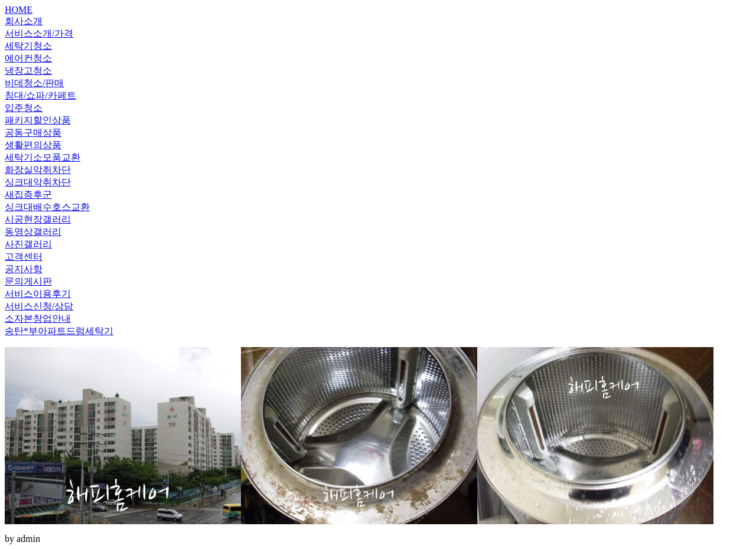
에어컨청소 (28, 58)
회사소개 (24, 21)
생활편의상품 (33, 145)
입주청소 (24, 108)
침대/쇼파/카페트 (40, 95)
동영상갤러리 (33, 232)
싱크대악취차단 (38, 182)
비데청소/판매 (34, 83)
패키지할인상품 (38, 120)
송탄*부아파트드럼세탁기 (59, 331)
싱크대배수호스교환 (47, 207)
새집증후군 (28, 195)
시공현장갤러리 (38, 219)
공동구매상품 (33, 133)
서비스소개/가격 (39, 33)
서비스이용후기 (38, 294)
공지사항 (24, 269)
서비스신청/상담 (39, 306)
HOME (19, 10)
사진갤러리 (28, 244)
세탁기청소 (28, 46)
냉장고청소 (28, 71)
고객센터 (24, 256)
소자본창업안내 (38, 318)
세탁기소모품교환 (43, 157)
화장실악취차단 (38, 170)
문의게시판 (28, 281)
